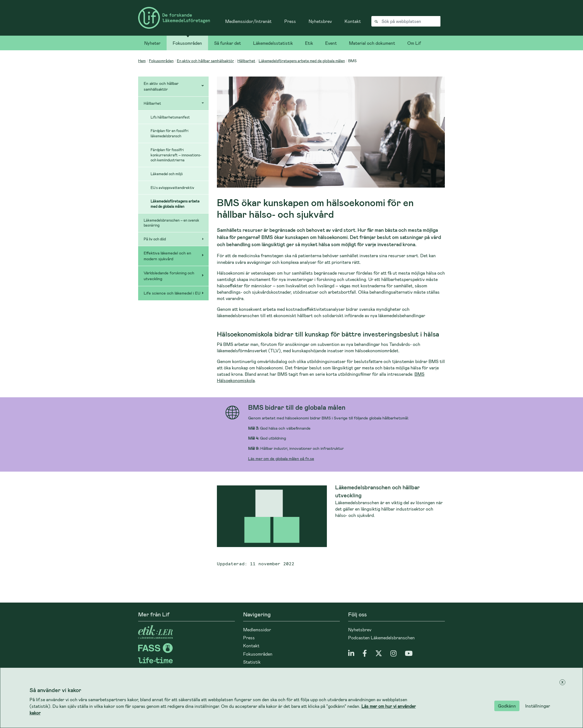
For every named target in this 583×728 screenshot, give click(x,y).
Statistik (252, 662)
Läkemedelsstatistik (273, 43)
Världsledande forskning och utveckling (169, 276)
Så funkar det (228, 43)
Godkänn (507, 706)
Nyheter (152, 43)
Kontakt (353, 21)
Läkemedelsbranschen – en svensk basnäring (171, 223)
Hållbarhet (246, 61)
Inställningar (538, 706)
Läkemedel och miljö (167, 174)
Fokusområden (187, 43)
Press (290, 21)
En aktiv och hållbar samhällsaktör (205, 61)
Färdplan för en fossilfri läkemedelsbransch (170, 133)
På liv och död (155, 239)
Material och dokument (372, 43)
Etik (309, 43)
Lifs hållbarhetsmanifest (170, 117)
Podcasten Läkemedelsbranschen (381, 638)
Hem (142, 61)
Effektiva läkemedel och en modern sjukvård (167, 256)
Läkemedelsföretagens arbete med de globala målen (302, 61)
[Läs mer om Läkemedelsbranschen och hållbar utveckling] (331, 516)
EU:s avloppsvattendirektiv (172, 188)
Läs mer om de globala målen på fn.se (281, 458)
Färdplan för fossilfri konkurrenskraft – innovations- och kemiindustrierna (176, 155)
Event (331, 43)
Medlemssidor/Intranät (248, 21)
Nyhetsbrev (320, 21)
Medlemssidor (257, 630)
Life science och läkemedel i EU (172, 293)
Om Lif (414, 43)
